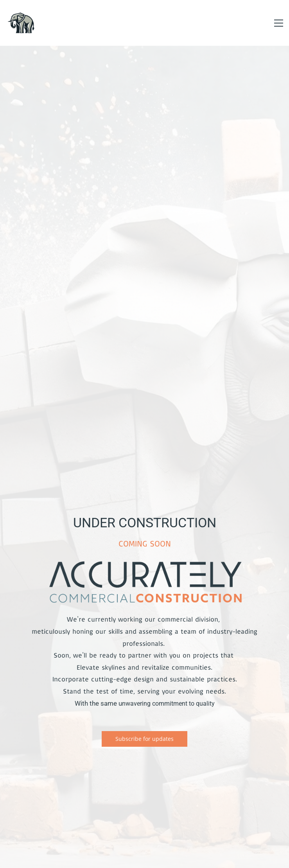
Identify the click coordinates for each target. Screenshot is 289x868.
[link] (145, 562)
